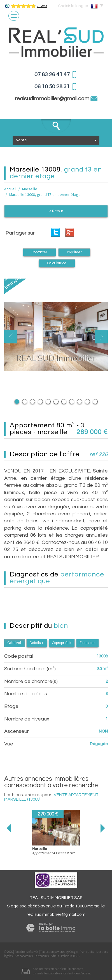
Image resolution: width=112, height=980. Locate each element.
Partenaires (42, 956)
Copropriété (61, 643)
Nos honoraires (24, 956)
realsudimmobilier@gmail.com (56, 914)
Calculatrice (57, 263)
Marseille (30, 189)
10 (87, 402)
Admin (55, 956)
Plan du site (87, 952)
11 (95, 402)
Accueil (10, 189)
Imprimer (74, 252)
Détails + (37, 643)
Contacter (39, 252)
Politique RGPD (71, 956)
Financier (87, 643)
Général (14, 643)
